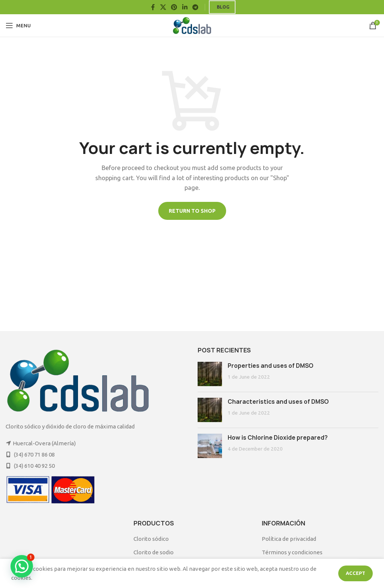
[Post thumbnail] (210, 374)
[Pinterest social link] (174, 7)
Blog (223, 7)
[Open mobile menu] (18, 25)
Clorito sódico (151, 539)
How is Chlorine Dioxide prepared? (278, 438)
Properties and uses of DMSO (271, 366)
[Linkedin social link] (185, 7)
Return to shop (192, 211)
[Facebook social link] (153, 7)
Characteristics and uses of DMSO (278, 402)
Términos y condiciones (292, 552)
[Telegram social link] (195, 7)
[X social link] (163, 7)
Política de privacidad (289, 539)
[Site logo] (192, 25)
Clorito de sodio (154, 552)
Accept (355, 573)
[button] (22, 566)
